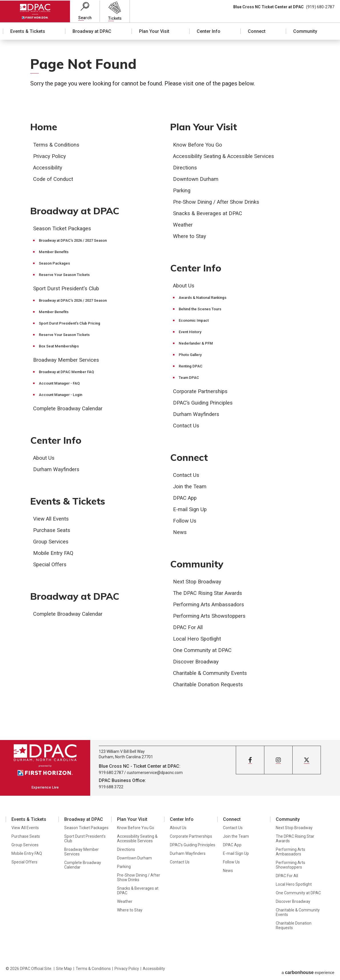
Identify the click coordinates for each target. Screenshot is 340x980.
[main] (170, 391)
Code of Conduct (55, 179)
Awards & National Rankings (205, 299)
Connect (257, 32)
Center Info (209, 32)
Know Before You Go (199, 145)
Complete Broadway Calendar (70, 409)
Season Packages (56, 264)
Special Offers (51, 567)
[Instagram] (278, 763)
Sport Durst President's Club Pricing (72, 324)
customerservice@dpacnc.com (155, 775)
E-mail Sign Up (191, 511)
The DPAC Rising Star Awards (210, 596)
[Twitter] (307, 763)
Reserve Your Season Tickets (66, 276)
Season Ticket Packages (64, 229)
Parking (182, 191)
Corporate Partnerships (202, 392)
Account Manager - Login (63, 396)
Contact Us (187, 427)
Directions (186, 168)
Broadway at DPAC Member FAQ (68, 373)
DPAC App (186, 500)
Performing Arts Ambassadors (211, 607)
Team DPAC (189, 379)
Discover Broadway (197, 664)
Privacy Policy (51, 157)
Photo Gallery (191, 356)
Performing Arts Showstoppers (212, 619)
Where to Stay (191, 237)
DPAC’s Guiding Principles (205, 404)
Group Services (52, 544)
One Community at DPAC (204, 653)
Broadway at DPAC (92, 32)
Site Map (64, 971)
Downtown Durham (197, 179)
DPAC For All (189, 630)
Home (45, 127)
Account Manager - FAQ (61, 384)
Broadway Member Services (69, 361)
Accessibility (49, 168)
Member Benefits (55, 253)
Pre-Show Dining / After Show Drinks (219, 202)
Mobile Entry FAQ (55, 556)
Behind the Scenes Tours (202, 310)
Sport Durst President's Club (69, 289)
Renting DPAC (191, 367)
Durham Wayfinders (57, 471)
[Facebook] (250, 763)
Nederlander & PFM (197, 344)
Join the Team (191, 488)
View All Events (53, 521)
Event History (191, 333)
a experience (308, 970)
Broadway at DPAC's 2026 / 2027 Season (76, 241)
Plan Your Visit (154, 32)
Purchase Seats (53, 533)
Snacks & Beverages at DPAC (210, 214)
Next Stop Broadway (199, 584)
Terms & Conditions (58, 145)
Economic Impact (195, 321)
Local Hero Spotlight (199, 641)
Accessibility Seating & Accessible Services (228, 157)
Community (305, 32)
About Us (45, 460)
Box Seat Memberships (60, 347)
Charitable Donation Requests (210, 687)
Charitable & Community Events (213, 676)
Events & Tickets (28, 32)
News (180, 534)
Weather (184, 225)
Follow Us (186, 523)
